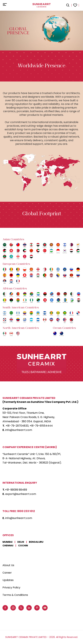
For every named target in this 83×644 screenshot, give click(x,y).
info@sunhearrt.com (19, 430)
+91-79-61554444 (41, 426)
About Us (8, 565)
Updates (8, 580)
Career (7, 573)
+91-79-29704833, (17, 426)
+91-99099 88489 (16, 490)
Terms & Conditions (15, 595)
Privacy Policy (11, 588)
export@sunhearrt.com (21, 494)
